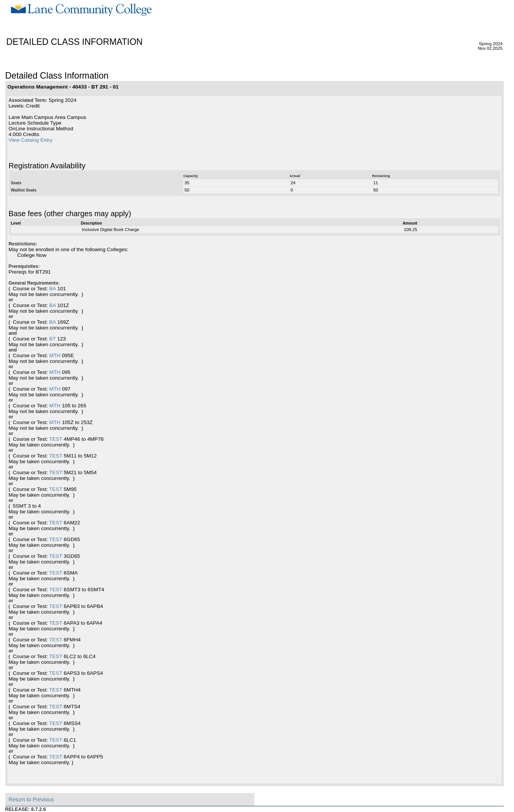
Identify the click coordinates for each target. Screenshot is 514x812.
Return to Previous (31, 799)
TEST (56, 439)
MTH (55, 355)
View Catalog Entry (31, 140)
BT (52, 339)
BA (52, 289)
